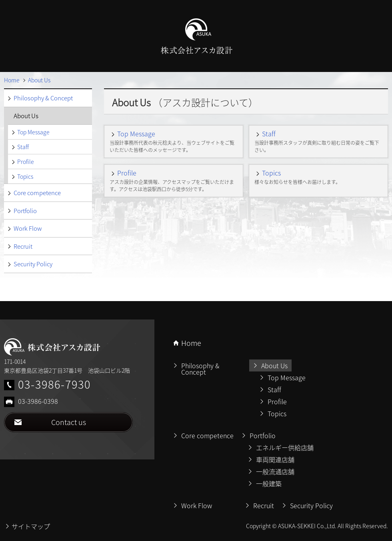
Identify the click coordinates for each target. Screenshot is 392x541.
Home (191, 343)
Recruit (23, 246)
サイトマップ (31, 526)
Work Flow (28, 228)
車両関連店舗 (275, 459)
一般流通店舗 (275, 471)
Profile (127, 173)
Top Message (136, 134)
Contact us (69, 422)
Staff (269, 134)
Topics (271, 173)
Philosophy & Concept (43, 98)
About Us (26, 116)
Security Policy (33, 264)
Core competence (37, 193)
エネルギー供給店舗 (285, 447)
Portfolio (25, 211)
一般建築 (269, 483)
